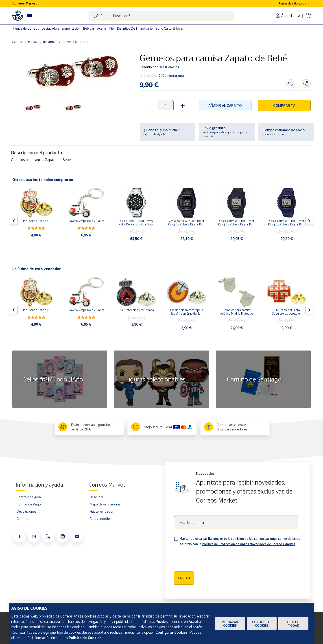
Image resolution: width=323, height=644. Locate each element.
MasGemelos (169, 67)
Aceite (102, 28)
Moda (33, 42)
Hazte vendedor (101, 511)
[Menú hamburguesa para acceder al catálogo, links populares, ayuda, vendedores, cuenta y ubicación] (30, 15)
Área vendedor (100, 518)
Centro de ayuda (29, 497)
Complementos (75, 42)
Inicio (17, 42)
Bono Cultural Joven (170, 28)
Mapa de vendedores (105, 504)
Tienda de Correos (26, 28)
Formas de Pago (29, 504)
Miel (112, 28)
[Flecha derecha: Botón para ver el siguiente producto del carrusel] (309, 221)
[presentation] (208, 557)
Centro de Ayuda (154, 134)
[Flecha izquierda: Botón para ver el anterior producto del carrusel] (14, 221)
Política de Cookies (85, 638)
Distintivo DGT (127, 28)
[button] (182, 105)
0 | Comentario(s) (171, 76)
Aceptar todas (294, 624)
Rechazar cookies (230, 624)
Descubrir (96, 497)
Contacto (24, 518)
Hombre (50, 42)
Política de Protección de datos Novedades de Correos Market (249, 544)
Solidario (147, 28)
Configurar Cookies (262, 624)
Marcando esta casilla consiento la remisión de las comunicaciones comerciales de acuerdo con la (240, 541)
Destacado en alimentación (61, 28)
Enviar (184, 578)
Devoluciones (26, 511)
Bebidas (89, 28)
